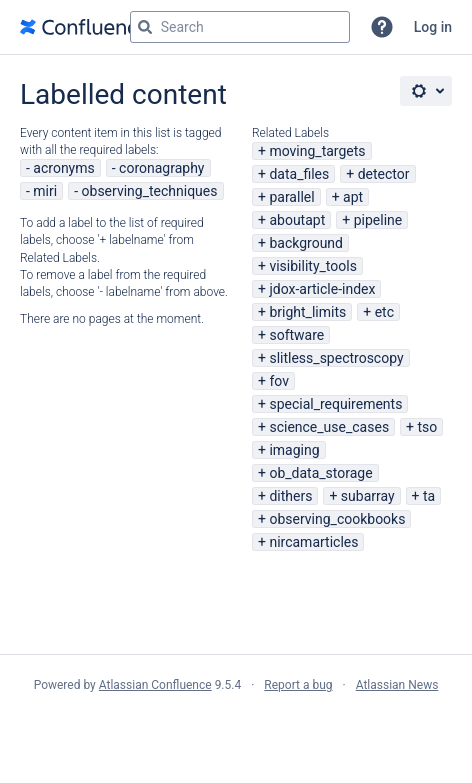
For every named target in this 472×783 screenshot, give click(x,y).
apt (353, 197)
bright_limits (307, 312)
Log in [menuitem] (433, 27)
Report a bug (298, 685)
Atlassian (236, 729)
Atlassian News (397, 685)
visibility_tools (312, 266)
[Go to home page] (84, 27)
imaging (294, 450)
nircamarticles (313, 542)
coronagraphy (161, 168)
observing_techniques (150, 191)
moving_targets (317, 151)
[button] (382, 27)
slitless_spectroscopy (336, 358)
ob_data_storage (320, 473)
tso (428, 427)
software (296, 335)
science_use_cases (329, 427)
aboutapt (297, 220)
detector (384, 174)
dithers (290, 496)
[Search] (145, 27)
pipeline (378, 220)
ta (429, 496)
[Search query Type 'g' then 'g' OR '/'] (240, 27)
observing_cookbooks (337, 519)
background (306, 243)
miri (45, 191)
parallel (291, 197)
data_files (299, 174)
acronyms (63, 168)
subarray (368, 496)
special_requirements (335, 404)
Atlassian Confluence (155, 685)
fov (279, 381)
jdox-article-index (322, 289)
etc (384, 312)
